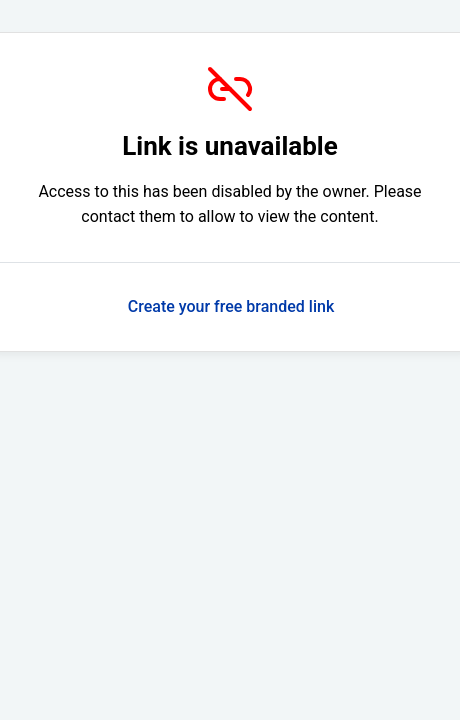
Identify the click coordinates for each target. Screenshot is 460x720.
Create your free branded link (231, 306)
